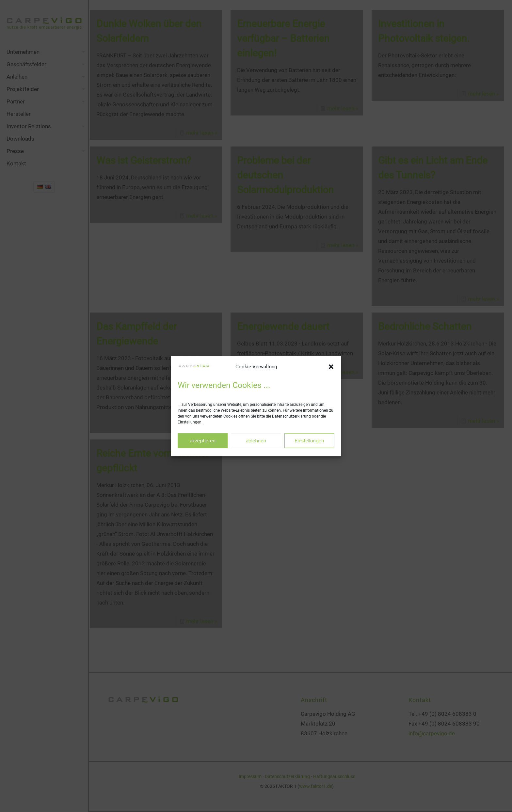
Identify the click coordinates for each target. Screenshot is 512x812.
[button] (331, 367)
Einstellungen (309, 441)
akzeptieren (202, 441)
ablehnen (256, 441)
